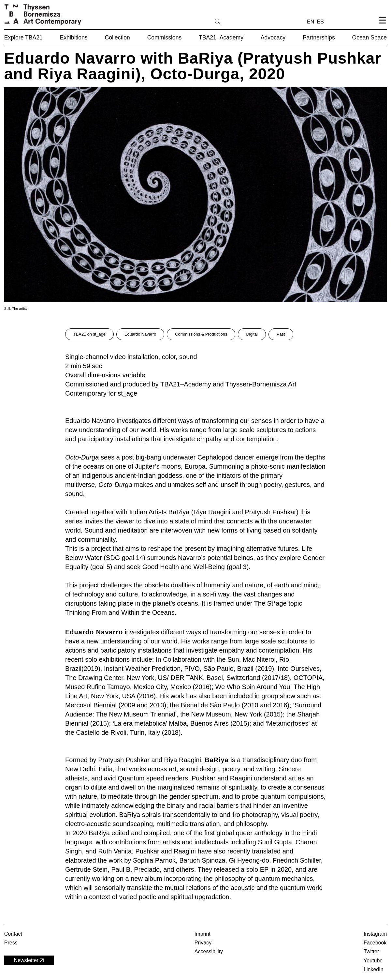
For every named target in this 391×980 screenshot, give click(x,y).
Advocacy (273, 38)
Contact (13, 934)
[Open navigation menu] (382, 26)
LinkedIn (374, 969)
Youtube (373, 961)
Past (281, 334)
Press (11, 943)
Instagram (375, 934)
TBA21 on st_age (89, 334)
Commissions (165, 38)
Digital (252, 334)
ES (320, 22)
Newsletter (30, 960)
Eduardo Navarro (140, 334)
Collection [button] (117, 38)
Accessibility (209, 951)
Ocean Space (370, 38)
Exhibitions (74, 38)
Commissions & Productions (201, 334)
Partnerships (319, 38)
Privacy (203, 943)
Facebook (375, 943)
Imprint (203, 934)
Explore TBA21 (23, 38)
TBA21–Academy (221, 38)
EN (311, 22)
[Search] (238, 21)
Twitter (371, 951)
